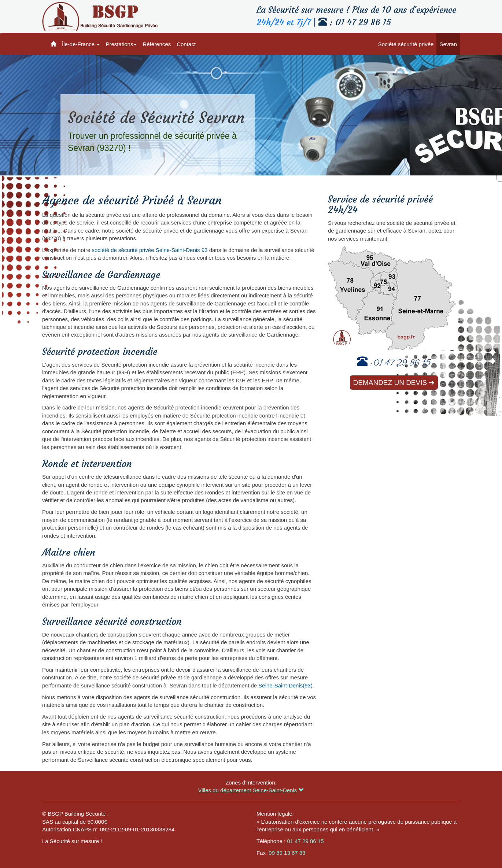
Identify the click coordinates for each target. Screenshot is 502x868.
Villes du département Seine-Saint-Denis (251, 790)
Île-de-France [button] (81, 44)
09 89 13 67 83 (287, 853)
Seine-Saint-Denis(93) (285, 685)
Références (157, 44)
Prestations (121, 44)
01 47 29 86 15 (402, 364)
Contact (186, 44)
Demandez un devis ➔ (394, 383)
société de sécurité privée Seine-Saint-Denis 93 (150, 250)
